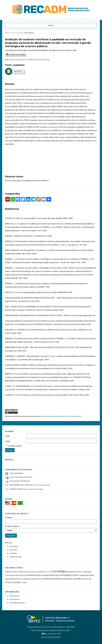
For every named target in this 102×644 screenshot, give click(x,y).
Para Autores (15, 599)
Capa (7, 33)
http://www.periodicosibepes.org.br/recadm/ (51, 631)
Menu (51, 25)
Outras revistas (16, 557)
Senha (8, 441)
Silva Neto (29, 33)
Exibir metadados (17, 473)
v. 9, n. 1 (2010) (17, 33)
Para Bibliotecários (17, 603)
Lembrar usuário (15, 446)
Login (8, 436)
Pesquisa (51, 520)
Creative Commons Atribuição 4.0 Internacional (61, 416)
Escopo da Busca (51, 529)
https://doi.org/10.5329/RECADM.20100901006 (29, 60)
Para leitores (15, 596)
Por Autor (14, 550)
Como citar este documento (21, 477)
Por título (13, 553)
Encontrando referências (20, 481)
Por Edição (14, 547)
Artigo (18, 72)
